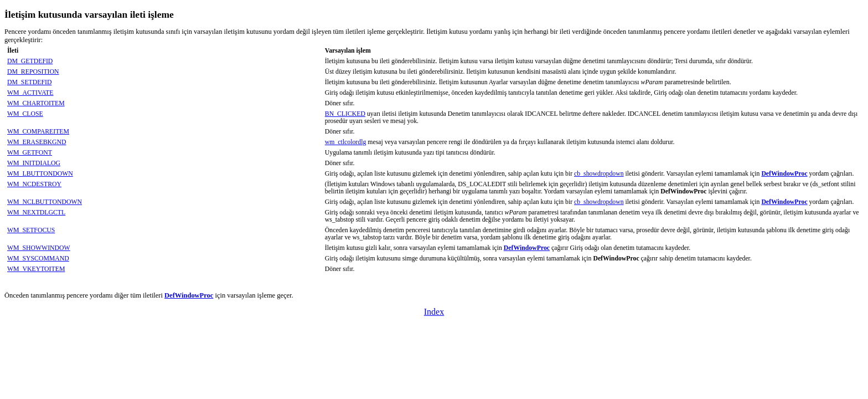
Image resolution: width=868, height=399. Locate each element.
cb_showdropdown (599, 174)
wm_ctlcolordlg (346, 142)
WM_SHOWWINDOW (39, 248)
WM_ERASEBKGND (37, 142)
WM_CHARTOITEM (36, 103)
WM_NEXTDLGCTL (36, 213)
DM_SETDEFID (29, 82)
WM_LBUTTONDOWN (40, 174)
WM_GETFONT (30, 153)
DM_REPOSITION (33, 72)
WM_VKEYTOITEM (36, 269)
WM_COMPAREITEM (38, 132)
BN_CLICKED (345, 114)
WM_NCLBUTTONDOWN (45, 202)
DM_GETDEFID (30, 61)
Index (434, 312)
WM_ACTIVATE (30, 93)
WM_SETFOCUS (31, 230)
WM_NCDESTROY (34, 184)
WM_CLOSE (25, 114)
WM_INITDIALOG (34, 163)
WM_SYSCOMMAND (38, 259)
